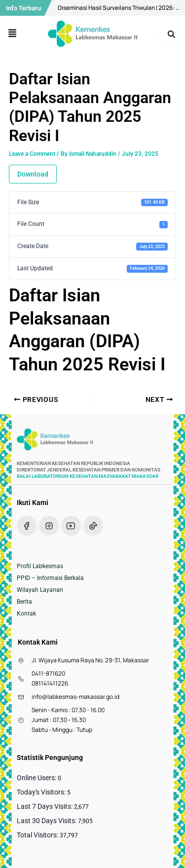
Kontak (26, 614)
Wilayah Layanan (40, 590)
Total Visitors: (38, 835)
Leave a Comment (32, 154)
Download (33, 174)
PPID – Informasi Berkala (50, 578)
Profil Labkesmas (40, 566)
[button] (13, 34)
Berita (24, 602)
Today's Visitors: (42, 792)
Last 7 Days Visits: (45, 806)
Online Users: (37, 778)
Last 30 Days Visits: (47, 821)
